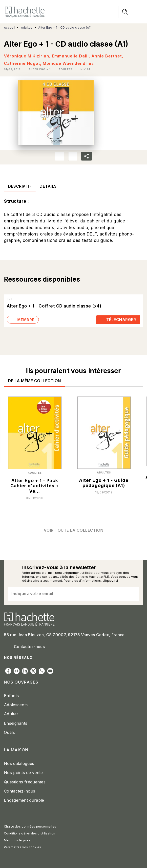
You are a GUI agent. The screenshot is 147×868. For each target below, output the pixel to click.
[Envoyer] (133, 594)
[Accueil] (25, 12)
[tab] (20, 186)
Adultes (27, 27)
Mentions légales (17, 840)
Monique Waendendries (68, 63)
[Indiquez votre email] (67, 594)
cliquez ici (110, 581)
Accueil (10, 27)
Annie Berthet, (107, 56)
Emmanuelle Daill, (72, 56)
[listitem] (8, 671)
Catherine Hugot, (23, 63)
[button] (40, 69)
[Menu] (131, 12)
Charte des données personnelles (30, 826)
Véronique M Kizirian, (28, 56)
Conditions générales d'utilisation (30, 833)
